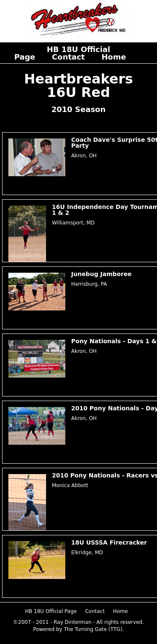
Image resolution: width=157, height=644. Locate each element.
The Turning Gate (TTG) (93, 629)
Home (113, 57)
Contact (68, 57)
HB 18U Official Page (51, 611)
